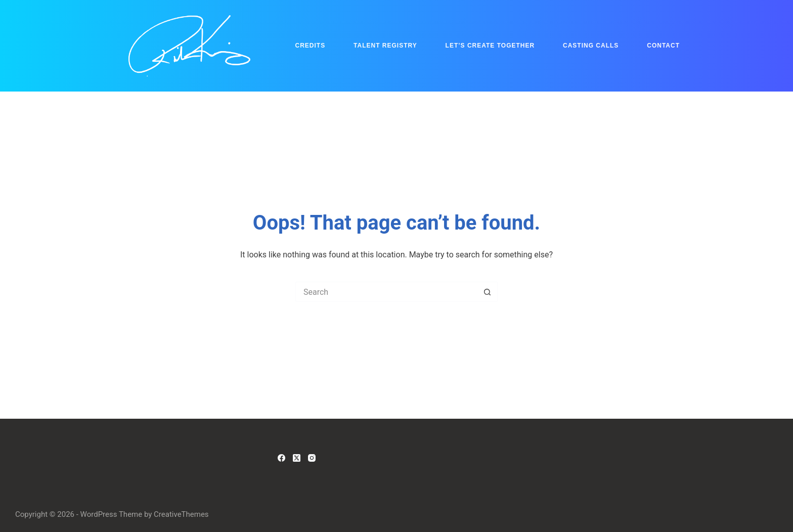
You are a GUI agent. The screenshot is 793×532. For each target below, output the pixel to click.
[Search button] (488, 292)
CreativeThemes (181, 514)
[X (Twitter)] (297, 458)
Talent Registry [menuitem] (385, 46)
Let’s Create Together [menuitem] (490, 46)
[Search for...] (386, 292)
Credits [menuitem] (311, 46)
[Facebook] (281, 458)
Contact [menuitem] (663, 46)
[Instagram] (312, 458)
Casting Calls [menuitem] (591, 46)
